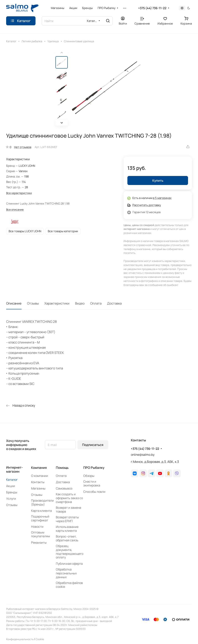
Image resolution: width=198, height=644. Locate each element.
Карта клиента (41, 511)
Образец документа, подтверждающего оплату (70, 552)
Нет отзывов (23, 147)
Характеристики (57, 303)
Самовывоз (64, 488)
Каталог (12, 480)
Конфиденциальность (20, 639)
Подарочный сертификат (40, 518)
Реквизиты (39, 542)
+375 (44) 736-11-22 (152, 8)
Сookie (40, 639)
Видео (80, 303)
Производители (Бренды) (42, 502)
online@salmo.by (143, 455)
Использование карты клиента (67, 529)
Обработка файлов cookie (69, 585)
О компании (40, 476)
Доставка (114, 303)
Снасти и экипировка (92, 483)
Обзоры (89, 476)
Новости (37, 527)
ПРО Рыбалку (94, 468)
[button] (62, 123)
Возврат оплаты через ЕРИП (67, 519)
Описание (14, 303)
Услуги (11, 499)
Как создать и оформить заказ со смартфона (69, 498)
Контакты (38, 482)
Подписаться (93, 445)
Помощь (62, 468)
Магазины (38, 488)
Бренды (12, 492)
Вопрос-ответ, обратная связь (67, 538)
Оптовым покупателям (40, 534)
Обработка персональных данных (66, 573)
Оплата (96, 303)
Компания (39, 468)
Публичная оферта (69, 564)
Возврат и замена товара (68, 509)
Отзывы (33, 303)
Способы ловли (94, 492)
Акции (11, 486)
